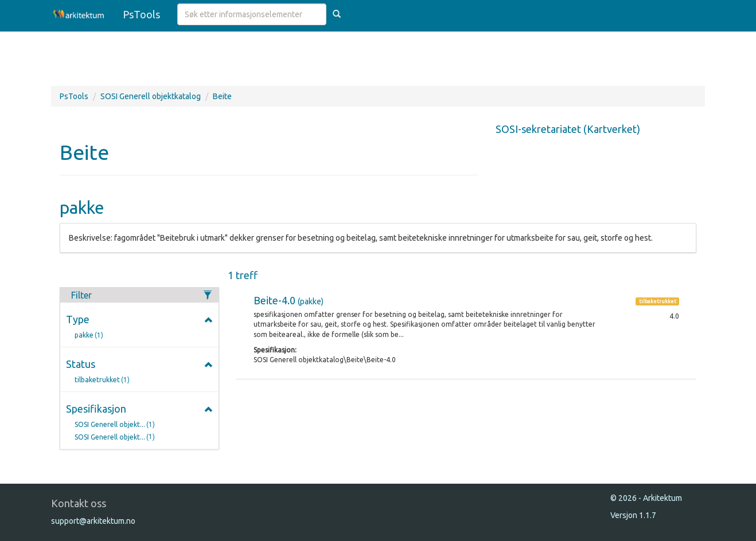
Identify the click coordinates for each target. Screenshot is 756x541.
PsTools (141, 14)
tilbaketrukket (104, 380)
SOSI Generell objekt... (117, 425)
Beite (222, 96)
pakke (91, 336)
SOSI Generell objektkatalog (151, 96)
